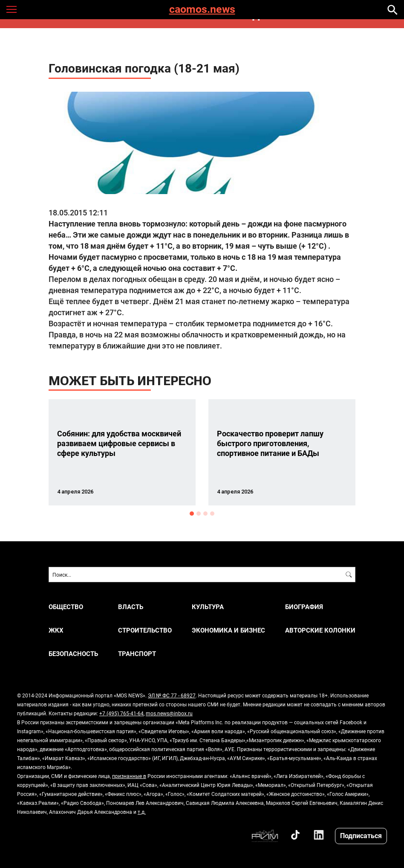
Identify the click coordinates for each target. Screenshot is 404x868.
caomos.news (202, 10)
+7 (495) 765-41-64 (121, 713)
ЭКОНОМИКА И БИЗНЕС (228, 630)
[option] (122, 452)
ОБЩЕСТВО (66, 607)
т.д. (142, 812)
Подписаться (361, 835)
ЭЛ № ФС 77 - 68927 (172, 695)
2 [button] (199, 514)
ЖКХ (56, 630)
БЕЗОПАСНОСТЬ (73, 654)
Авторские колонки (320, 630)
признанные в (129, 776)
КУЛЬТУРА (208, 607)
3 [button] (205, 514)
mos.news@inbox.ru (169, 713)
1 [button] (192, 514)
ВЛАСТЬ (131, 607)
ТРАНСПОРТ (137, 654)
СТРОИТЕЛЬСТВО (145, 630)
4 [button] (212, 514)
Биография (304, 607)
